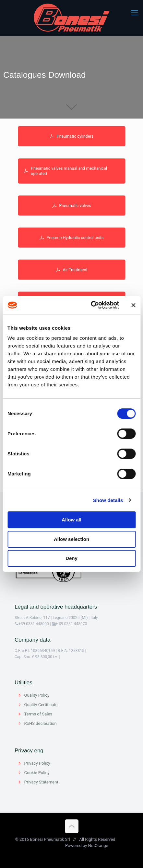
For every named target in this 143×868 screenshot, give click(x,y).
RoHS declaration (41, 723)
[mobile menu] (134, 13)
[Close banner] (133, 305)
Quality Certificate (41, 705)
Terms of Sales (38, 714)
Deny (71, 558)
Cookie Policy (37, 773)
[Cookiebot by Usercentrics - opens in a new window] (91, 305)
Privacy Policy (37, 763)
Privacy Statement (41, 782)
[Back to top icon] (72, 826)
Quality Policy (37, 695)
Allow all (71, 520)
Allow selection (71, 539)
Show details (108, 500)
